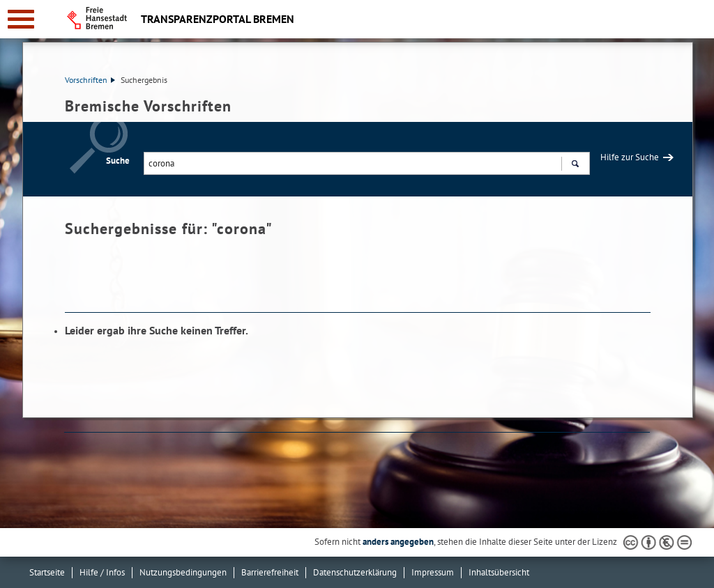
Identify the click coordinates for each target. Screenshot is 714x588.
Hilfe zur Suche (630, 157)
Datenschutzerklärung (355, 572)
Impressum (433, 572)
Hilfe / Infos (102, 572)
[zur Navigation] (21, 19)
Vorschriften (90, 80)
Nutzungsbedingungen (183, 572)
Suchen (575, 165)
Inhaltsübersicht (499, 572)
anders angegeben (398, 542)
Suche (118, 161)
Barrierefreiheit (270, 572)
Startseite (47, 572)
